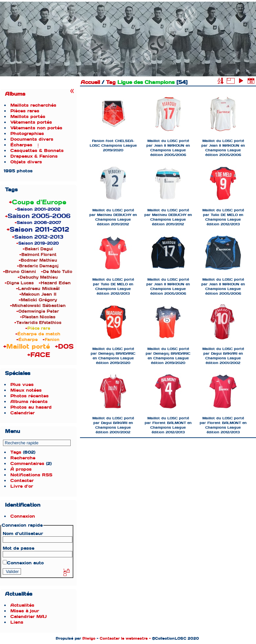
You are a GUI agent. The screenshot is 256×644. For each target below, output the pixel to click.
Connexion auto (23, 563)
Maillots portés (28, 116)
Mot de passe (18, 548)
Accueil (90, 82)
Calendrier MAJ (28, 616)
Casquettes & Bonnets (37, 150)
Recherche (23, 458)
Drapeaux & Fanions (34, 156)
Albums (15, 94)
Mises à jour (25, 611)
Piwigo (89, 638)
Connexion (23, 516)
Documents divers (32, 139)
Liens (17, 622)
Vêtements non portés (36, 128)
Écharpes (21, 145)
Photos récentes (29, 396)
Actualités (22, 605)
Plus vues (22, 384)
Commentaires (27, 463)
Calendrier (22, 413)
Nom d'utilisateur (23, 533)
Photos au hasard (31, 407)
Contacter (22, 480)
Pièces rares (25, 111)
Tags (16, 452)
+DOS (64, 346)
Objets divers (26, 162)
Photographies (27, 133)
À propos (21, 469)
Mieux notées (26, 390)
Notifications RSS (31, 475)
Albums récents (29, 401)
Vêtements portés (31, 122)
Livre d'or (22, 486)
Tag (111, 82)
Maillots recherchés (33, 105)
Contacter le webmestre (124, 638)
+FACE (39, 355)
